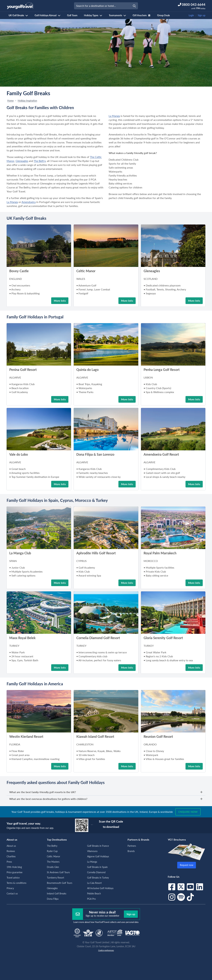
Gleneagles (22, 161)
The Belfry (40, 161)
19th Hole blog (14, 867)
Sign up (202, 15)
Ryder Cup (52, 851)
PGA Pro (91, 899)
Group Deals (163, 15)
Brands (131, 851)
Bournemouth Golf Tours (60, 883)
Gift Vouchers (142, 15)
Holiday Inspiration (27, 101)
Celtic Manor (53, 856)
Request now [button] (187, 865)
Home (10, 101)
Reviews (11, 851)
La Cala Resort (94, 883)
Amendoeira (29, 202)
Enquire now (188, 812)
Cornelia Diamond (96, 872)
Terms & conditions (16, 883)
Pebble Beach (94, 893)
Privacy (10, 888)
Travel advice (13, 878)
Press (9, 862)
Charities (11, 856)
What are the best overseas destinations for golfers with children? (106, 799)
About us (11, 846)
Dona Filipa (53, 899)
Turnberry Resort (55, 878)
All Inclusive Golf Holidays (100, 888)
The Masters (53, 862)
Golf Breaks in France (98, 846)
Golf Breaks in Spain (97, 867)
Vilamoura (92, 851)
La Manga (12, 202)
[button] (39, 249)
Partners (132, 846)
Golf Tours (72, 15)
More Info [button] (60, 301)
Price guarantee (14, 872)
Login (191, 15)
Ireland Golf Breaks (57, 893)
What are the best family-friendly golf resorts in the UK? (106, 792)
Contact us (12, 893)
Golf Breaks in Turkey (98, 878)
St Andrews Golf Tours (58, 872)
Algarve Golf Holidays (98, 856)
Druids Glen (53, 867)
